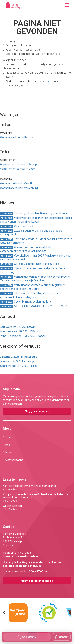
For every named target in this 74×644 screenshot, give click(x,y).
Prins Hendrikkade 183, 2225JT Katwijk (23, 336)
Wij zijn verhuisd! (17, 226)
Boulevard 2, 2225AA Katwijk (17, 361)
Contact (8, 437)
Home (6, 445)
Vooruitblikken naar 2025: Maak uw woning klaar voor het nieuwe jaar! (36, 257)
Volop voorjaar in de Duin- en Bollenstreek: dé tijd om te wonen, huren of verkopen (36, 220)
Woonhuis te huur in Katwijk (16, 183)
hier (49, 81)
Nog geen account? (37, 411)
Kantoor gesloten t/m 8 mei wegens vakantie (34, 214)
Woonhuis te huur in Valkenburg (19, 188)
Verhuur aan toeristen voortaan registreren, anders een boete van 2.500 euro (33, 287)
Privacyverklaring (13, 460)
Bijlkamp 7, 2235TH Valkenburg (19, 357)
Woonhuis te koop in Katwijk (17, 137)
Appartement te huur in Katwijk (19, 164)
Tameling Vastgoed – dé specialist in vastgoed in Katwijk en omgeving (36, 241)
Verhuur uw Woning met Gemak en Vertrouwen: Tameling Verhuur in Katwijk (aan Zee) (35, 279)
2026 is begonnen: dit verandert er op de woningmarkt (31, 233)
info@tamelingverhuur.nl (26, 556)
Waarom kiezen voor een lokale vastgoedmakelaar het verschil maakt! (26, 249)
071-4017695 (23, 553)
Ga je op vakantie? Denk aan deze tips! (30, 264)
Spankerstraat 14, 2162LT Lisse (19, 366)
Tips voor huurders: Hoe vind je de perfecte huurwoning (33, 270)
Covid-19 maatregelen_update (25, 302)
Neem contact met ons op (37, 581)
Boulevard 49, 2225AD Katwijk (18, 327)
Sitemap (8, 452)
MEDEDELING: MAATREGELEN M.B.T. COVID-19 (35, 306)
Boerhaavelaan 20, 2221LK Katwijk (20, 331)
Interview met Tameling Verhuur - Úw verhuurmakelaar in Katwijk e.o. (29, 295)
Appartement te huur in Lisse (17, 169)
